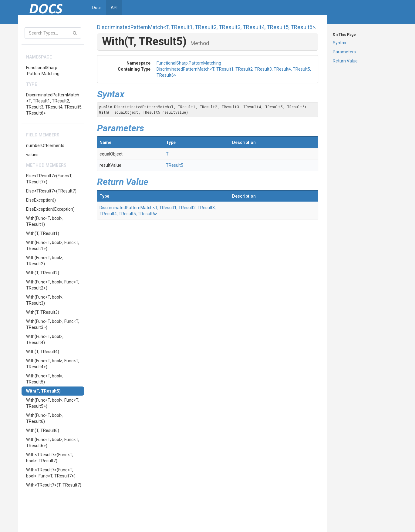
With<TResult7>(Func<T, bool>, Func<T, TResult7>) (51, 473)
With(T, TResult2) (43, 273)
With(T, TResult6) (43, 430)
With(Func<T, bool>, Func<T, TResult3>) (53, 324)
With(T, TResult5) (43, 391)
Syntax (339, 43)
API (114, 8)
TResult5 (175, 165)
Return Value (345, 61)
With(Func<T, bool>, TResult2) (45, 261)
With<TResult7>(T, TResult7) (54, 485)
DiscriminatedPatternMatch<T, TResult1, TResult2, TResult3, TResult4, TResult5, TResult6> (54, 104)
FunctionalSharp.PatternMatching (43, 71)
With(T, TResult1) (43, 233)
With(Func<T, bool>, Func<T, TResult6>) (53, 443)
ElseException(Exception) (50, 209)
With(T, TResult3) (43, 312)
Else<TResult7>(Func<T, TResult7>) (49, 179)
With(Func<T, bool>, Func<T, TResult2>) (53, 285)
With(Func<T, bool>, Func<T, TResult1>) (53, 246)
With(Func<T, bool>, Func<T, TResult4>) (53, 364)
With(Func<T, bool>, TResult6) (45, 418)
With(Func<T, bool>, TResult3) (45, 300)
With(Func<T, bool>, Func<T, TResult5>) (53, 403)
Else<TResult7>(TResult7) (51, 191)
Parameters (344, 52)
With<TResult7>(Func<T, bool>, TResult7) (50, 458)
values (32, 155)
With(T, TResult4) (43, 352)
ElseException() (41, 200)
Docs (97, 8)
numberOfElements (45, 146)
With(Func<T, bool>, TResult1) (45, 221)
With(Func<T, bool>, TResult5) (45, 379)
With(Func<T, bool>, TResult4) (45, 340)
